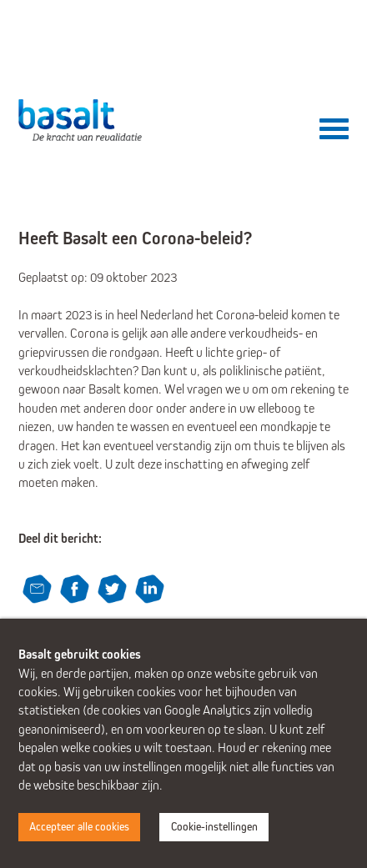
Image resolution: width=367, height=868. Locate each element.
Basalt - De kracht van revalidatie (81, 120)
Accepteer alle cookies (79, 827)
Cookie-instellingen (214, 827)
